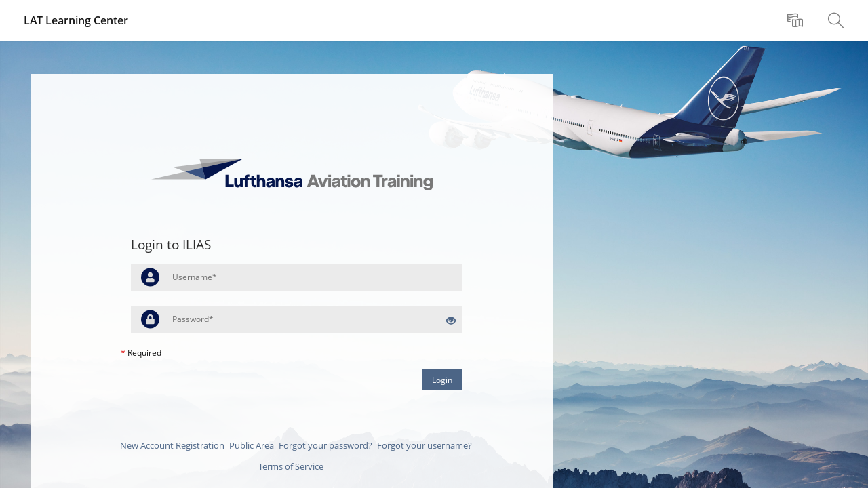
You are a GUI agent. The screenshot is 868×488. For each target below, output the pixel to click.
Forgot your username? (425, 445)
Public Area (252, 445)
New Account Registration (172, 445)
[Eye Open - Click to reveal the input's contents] (451, 321)
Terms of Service (291, 466)
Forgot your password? (325, 445)
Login (442, 380)
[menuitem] (797, 20)
